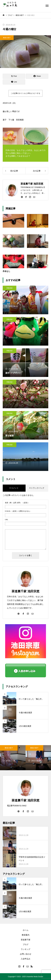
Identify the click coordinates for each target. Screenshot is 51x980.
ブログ (26, 944)
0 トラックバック (37, 488)
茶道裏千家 (26, 940)
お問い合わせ (26, 954)
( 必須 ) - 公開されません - (18, 511)
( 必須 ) (17, 503)
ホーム (26, 930)
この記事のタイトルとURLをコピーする (25, 93)
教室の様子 (7, 38)
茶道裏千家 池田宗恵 (25, 591)
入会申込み (26, 959)
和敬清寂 (10, 288)
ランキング (26, 949)
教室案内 (26, 935)
